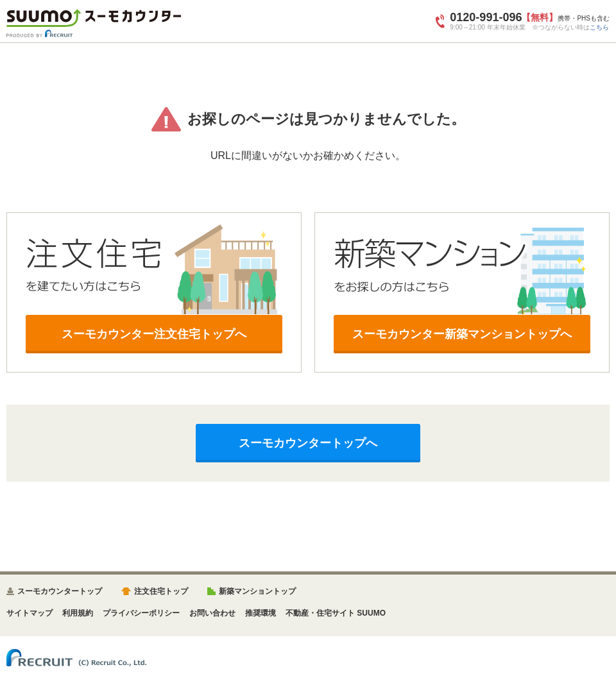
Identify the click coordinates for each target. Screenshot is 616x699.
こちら (599, 27)
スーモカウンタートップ (60, 591)
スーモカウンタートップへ (308, 443)
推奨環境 (261, 613)
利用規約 (78, 613)
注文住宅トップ (161, 591)
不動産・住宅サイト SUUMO (336, 613)
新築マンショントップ (257, 591)
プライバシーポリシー (141, 613)
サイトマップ (30, 613)
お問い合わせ (212, 613)
